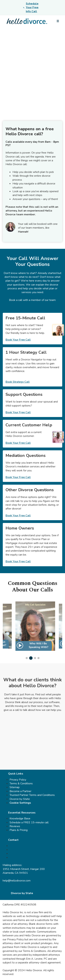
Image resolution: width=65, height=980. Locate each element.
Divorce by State (20, 799)
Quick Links (16, 774)
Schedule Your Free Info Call (31, 8)
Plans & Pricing (19, 830)
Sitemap (15, 787)
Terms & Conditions (21, 783)
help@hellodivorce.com (17, 881)
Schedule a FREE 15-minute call (29, 822)
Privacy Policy (18, 780)
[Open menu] (58, 21)
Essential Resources (22, 813)
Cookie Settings (20, 803)
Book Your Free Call (18, 340)
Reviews (15, 826)
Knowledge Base (20, 819)
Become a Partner (20, 791)
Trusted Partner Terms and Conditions (32, 795)
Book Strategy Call (18, 382)
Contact (13, 840)
